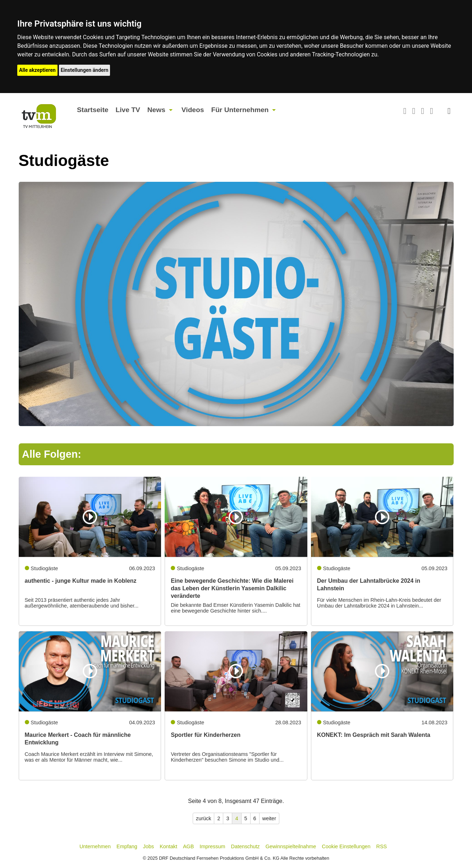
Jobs (148, 846)
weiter (269, 818)
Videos (193, 110)
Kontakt (168, 846)
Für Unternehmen (240, 110)
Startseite (93, 110)
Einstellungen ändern (85, 70)
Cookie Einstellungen (346, 846)
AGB (188, 846)
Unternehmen (95, 846)
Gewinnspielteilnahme (291, 846)
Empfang (127, 846)
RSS (382, 846)
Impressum (212, 846)
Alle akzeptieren (37, 70)
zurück (203, 818)
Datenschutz (246, 846)
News (156, 110)
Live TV (128, 110)
